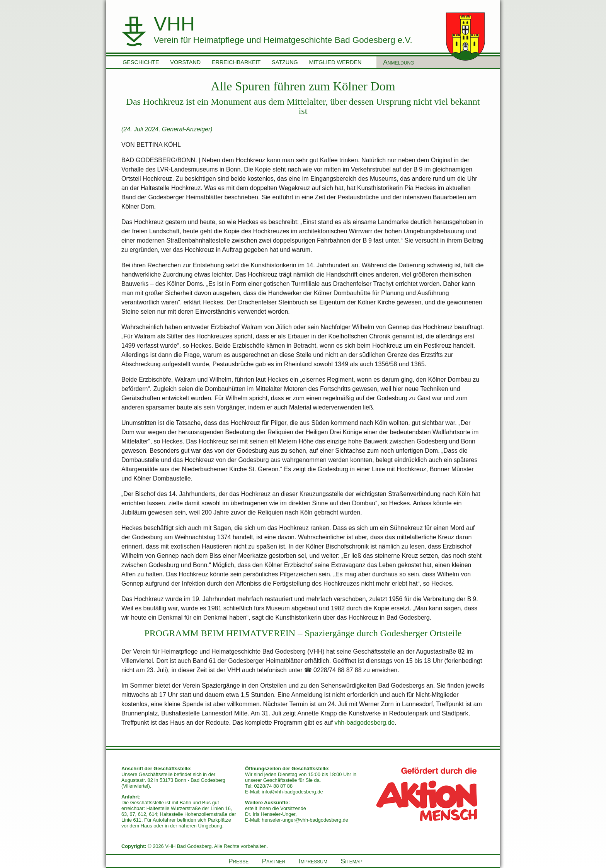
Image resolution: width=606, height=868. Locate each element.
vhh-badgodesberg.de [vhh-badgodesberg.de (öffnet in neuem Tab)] (364, 723)
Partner (274, 861)
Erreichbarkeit (236, 62)
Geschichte (141, 62)
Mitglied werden (335, 62)
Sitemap (352, 861)
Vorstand (185, 62)
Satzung (285, 62)
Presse (238, 861)
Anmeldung (398, 62)
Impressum (313, 861)
